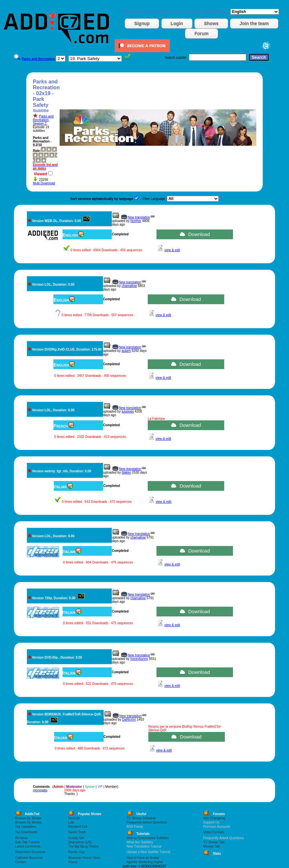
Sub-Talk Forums (28, 842)
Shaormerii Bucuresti (30, 852)
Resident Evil (77, 827)
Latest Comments (28, 846)
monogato (40, 790)
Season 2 (40, 124)
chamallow (129, 286)
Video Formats (214, 832)
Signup (142, 23)
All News (22, 838)
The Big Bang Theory (83, 846)
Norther (136, 221)
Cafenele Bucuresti (29, 858)
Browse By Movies (29, 822)
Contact (21, 862)
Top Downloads (26, 832)
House (73, 862)
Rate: (37, 151)
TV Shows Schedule (141, 818)
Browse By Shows (28, 818)
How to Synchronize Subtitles (148, 838)
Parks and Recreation (43, 118)
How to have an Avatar (143, 858)
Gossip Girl (76, 838)
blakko (127, 472)
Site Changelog (214, 818)
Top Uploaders (26, 827)
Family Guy (76, 852)
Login (177, 23)
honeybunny (139, 659)
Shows (211, 23)
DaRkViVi (129, 719)
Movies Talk (212, 846)
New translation (139, 217)
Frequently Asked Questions (147, 822)
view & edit (172, 250)
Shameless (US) (80, 842)
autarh (126, 351)
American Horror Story (84, 858)
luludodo (128, 411)
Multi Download (44, 183)
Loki (71, 822)
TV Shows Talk (214, 842)
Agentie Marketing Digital (145, 862)
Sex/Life (74, 818)
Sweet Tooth (77, 832)
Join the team (254, 23)
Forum (202, 33)
